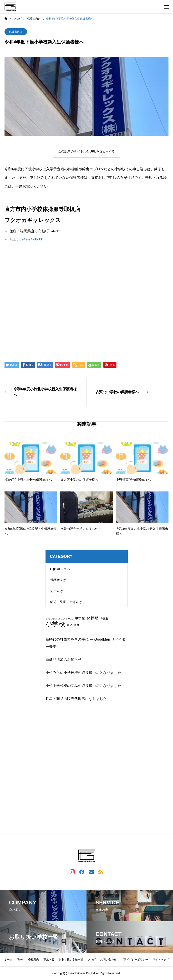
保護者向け (16, 32)
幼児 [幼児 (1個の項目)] (70, 625)
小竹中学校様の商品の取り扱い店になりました (83, 686)
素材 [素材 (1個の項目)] (77, 625)
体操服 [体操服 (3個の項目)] (93, 618)
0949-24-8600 (31, 239)
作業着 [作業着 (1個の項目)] (104, 619)
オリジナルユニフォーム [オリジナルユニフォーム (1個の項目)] (59, 619)
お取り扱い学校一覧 (71, 960)
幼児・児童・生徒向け (66, 602)
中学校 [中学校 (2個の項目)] (80, 618)
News (20, 960)
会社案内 (34, 960)
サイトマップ (161, 960)
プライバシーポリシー (134, 960)
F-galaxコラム (60, 569)
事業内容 (49, 960)
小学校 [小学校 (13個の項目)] (55, 624)
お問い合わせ (108, 960)
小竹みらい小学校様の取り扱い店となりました (83, 673)
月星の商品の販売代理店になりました (76, 699)
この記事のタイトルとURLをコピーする (86, 151)
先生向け (57, 591)
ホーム (8, 960)
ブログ (92, 960)
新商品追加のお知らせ (64, 660)
